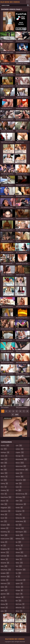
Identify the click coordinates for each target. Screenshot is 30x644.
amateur (5, 446)
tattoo (19, 563)
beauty (4, 477)
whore (19, 611)
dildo (4, 504)
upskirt (19, 583)
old (18, 490)
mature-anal (21, 466)
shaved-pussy (21, 556)
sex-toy (19, 545)
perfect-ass (20, 518)
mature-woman (22, 470)
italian (4, 587)
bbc (3, 466)
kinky (4, 601)
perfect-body (21, 521)
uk (18, 577)
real (19, 525)
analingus (5, 452)
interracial (5, 583)
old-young (20, 497)
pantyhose (20, 511)
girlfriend (5, 556)
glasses (4, 559)
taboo (19, 559)
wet (19, 601)
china (4, 494)
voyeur (19, 594)
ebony (4, 514)
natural (20, 477)
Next (17, 415)
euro (4, 521)
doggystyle (6, 508)
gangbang (5, 549)
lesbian (20, 449)
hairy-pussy (6, 570)
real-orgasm (21, 532)
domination (6, 511)
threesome (21, 570)
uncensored (21, 580)
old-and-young (21, 494)
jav (3, 597)
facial (4, 535)
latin (19, 446)
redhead (20, 539)
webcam (20, 597)
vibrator (19, 587)
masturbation (21, 459)
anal (4, 449)
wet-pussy (20, 604)
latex (4, 611)
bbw (4, 470)
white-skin (20, 608)
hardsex (5, 580)
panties (19, 508)
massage (20, 456)
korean (4, 608)
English (28, 2)
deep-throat (6, 497)
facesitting (5, 532)
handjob (5, 573)
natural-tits (21, 480)
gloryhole (5, 563)
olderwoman (21, 504)
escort (4, 518)
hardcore (5, 577)
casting (4, 483)
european (5, 525)
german (5, 552)
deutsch (5, 501)
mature (20, 463)
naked (19, 473)
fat (3, 545)
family (4, 542)
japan (4, 590)
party (19, 514)
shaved (20, 552)
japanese (5, 594)
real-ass (20, 528)
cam (4, 480)
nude (19, 487)
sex (18, 542)
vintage (19, 590)
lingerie (20, 452)
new (19, 483)
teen (19, 566)
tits (18, 573)
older (19, 501)
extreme (5, 528)
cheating (5, 490)
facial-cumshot (7, 539)
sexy (19, 549)
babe (4, 463)
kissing (4, 604)
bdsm (4, 473)
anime (4, 456)
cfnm (4, 487)
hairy (4, 566)
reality (19, 535)
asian (4, 459)
